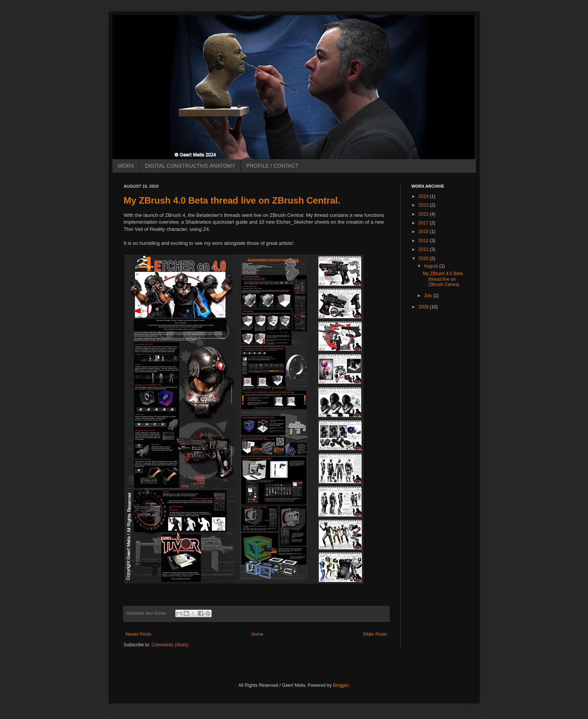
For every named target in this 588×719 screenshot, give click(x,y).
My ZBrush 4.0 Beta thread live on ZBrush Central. (232, 200)
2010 (424, 258)
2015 (424, 232)
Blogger (341, 685)
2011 (424, 249)
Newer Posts (139, 634)
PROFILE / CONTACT (272, 166)
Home (257, 634)
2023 (424, 205)
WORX (126, 166)
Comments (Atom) (170, 645)
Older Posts (375, 634)
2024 (424, 196)
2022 (424, 214)
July (428, 296)
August (431, 266)
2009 (424, 307)
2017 (424, 223)
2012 (424, 241)
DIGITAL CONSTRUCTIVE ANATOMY (190, 166)
